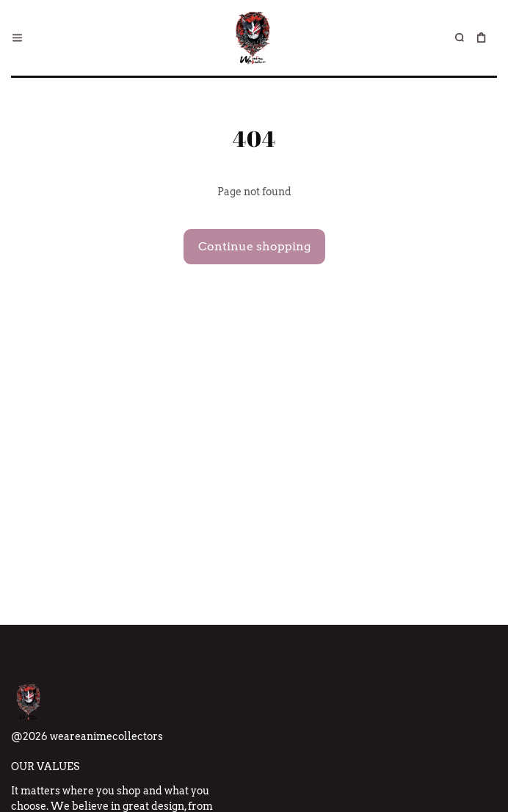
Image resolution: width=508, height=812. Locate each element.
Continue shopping (254, 246)
